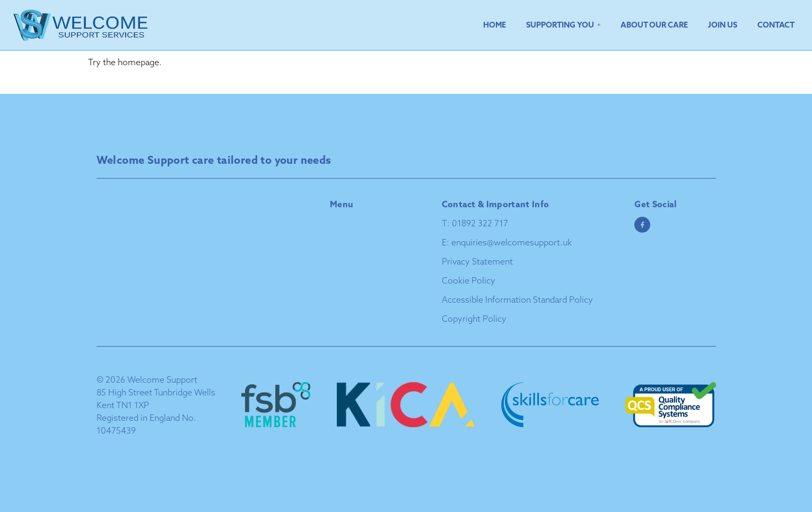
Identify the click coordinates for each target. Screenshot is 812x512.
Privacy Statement (477, 261)
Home (495, 25)
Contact (776, 25)
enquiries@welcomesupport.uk (512, 242)
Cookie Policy (469, 280)
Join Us (723, 25)
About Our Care (654, 25)
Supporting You (560, 25)
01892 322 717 (480, 223)
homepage (138, 62)
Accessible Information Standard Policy (517, 299)
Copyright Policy (474, 319)
